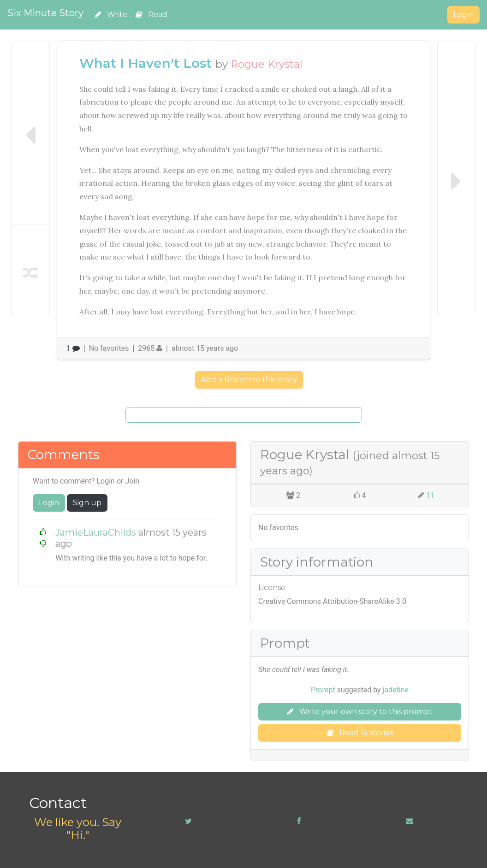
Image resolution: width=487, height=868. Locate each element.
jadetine (396, 690)
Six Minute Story (45, 13)
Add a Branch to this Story (249, 380)
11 (430, 495)
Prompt (323, 690)
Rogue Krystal (267, 64)
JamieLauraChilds (96, 532)
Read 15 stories (360, 733)
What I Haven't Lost (146, 63)
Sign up (87, 503)
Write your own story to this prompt (360, 712)
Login (463, 15)
